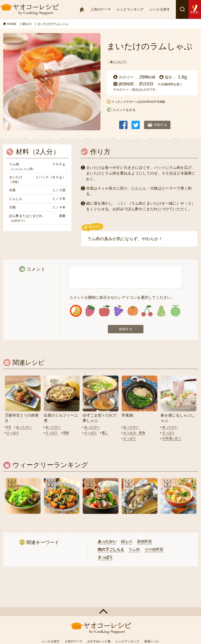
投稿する (126, 329)
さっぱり (13, 433)
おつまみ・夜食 (134, 433)
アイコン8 (175, 311)
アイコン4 (119, 311)
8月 (9, 427)
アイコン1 (76, 311)
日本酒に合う (172, 438)
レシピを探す (160, 9)
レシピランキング (130, 9)
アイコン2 (90, 311)
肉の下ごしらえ (111, 549)
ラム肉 (134, 549)
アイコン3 (104, 311)
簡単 (66, 433)
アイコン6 (147, 311)
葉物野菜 (144, 541)
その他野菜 (154, 549)
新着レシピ (152, 641)
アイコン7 (161, 311)
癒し (105, 433)
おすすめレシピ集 (99, 641)
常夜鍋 (127, 415)
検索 (182, 9)
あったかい (24, 427)
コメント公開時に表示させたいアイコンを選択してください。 (122, 298)
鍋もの (127, 541)
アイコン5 (133, 311)
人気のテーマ (101, 9)
